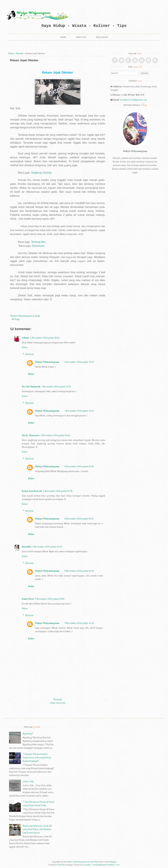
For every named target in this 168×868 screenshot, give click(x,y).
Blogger (113, 862)
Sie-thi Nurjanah (31, 386)
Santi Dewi (28, 599)
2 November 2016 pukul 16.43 (47, 547)
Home (63, 37)
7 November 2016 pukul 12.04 (79, 623)
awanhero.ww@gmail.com (133, 100)
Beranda (58, 699)
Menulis (20, 53)
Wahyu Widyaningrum (21, 316)
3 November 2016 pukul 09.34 (79, 571)
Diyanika (27, 547)
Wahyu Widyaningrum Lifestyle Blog (83, 862)
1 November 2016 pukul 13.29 (79, 362)
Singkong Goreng (41, 173)
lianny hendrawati (32, 491)
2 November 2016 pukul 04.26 (55, 435)
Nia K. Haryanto (31, 435)
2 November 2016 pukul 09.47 (79, 519)
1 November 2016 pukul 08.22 (45, 338)
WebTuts (62, 865)
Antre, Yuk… (29, 781)
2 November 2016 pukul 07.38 (58, 491)
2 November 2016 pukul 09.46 (79, 466)
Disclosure (102, 37)
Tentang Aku (38, 242)
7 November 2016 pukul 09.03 (50, 599)
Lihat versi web (58, 703)
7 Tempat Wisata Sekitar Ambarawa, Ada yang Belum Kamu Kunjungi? (37, 757)
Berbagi (16, 319)
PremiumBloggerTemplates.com (106, 865)
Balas (25, 347)
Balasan (29, 354)
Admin (25, 338)
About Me (81, 37)
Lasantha (87, 865)
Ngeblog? (28, 734)
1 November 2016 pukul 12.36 (56, 386)
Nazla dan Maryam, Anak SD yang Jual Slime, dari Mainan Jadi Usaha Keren (37, 829)
